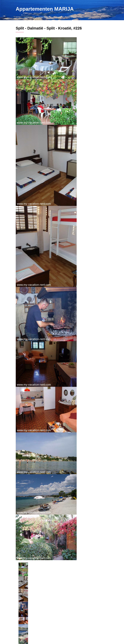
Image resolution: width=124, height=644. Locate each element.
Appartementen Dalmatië (44, 17)
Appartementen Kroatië (29, 17)
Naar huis (18, 17)
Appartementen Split (59, 17)
